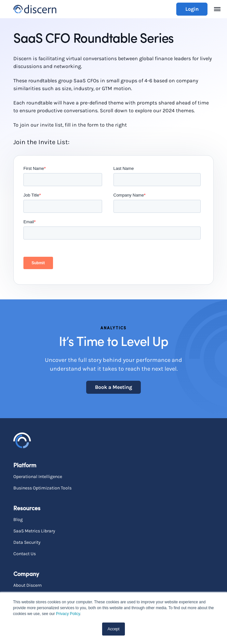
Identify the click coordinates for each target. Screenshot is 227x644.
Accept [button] (114, 629)
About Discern (27, 585)
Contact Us (25, 554)
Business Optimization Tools (42, 488)
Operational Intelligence (38, 477)
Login (192, 9)
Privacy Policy (68, 614)
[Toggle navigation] (217, 9)
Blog (18, 520)
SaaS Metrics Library (34, 531)
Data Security (27, 542)
